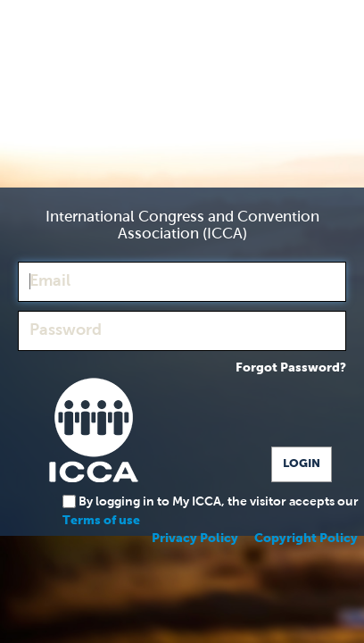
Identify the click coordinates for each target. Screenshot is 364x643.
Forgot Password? (291, 368)
